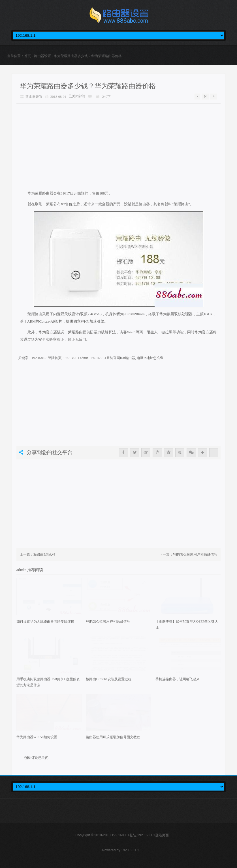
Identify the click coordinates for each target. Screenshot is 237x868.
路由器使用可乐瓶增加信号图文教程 (113, 737)
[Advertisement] (118, 143)
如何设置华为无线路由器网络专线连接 (45, 621)
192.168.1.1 (130, 850)
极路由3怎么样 (44, 554)
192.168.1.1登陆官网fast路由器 (113, 358)
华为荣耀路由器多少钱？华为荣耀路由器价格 (88, 86)
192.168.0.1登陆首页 (47, 358)
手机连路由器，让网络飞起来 (178, 679)
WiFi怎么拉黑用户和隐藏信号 (195, 554)
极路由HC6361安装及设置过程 (109, 679)
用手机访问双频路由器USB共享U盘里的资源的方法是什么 (48, 682)
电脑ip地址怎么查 (150, 358)
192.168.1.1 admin (76, 358)
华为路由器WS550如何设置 (37, 737)
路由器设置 (42, 56)
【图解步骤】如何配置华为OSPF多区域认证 (187, 624)
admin (22, 570)
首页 (27, 56)
